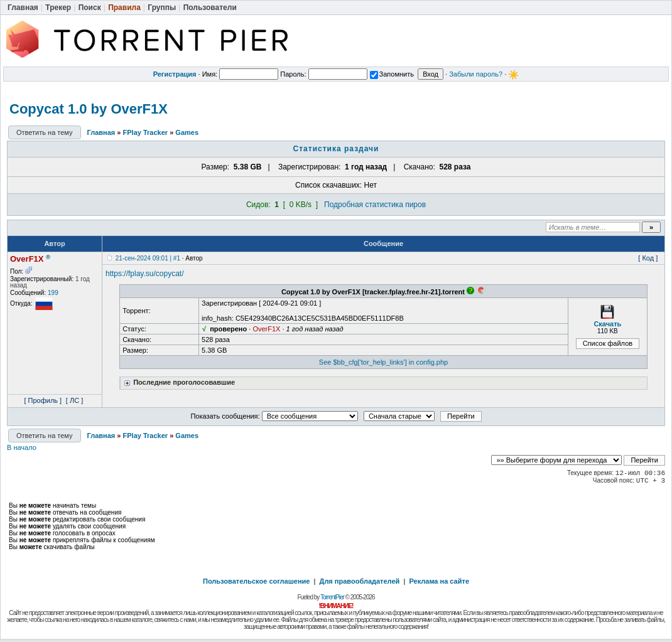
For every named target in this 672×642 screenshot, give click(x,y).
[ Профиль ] (43, 400)
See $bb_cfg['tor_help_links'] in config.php (383, 362)
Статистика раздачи (336, 149)
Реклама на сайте (439, 581)
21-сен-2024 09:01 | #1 (148, 258)
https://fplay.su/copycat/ (145, 274)
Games (187, 132)
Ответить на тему (45, 132)
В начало (22, 447)
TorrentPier (332, 597)
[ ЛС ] (74, 400)
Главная (101, 132)
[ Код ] (648, 258)
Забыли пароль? (476, 74)
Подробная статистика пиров (375, 205)
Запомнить (392, 74)
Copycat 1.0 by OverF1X (89, 109)
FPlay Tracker (146, 132)
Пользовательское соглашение (256, 581)
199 (53, 293)
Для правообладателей (360, 581)
